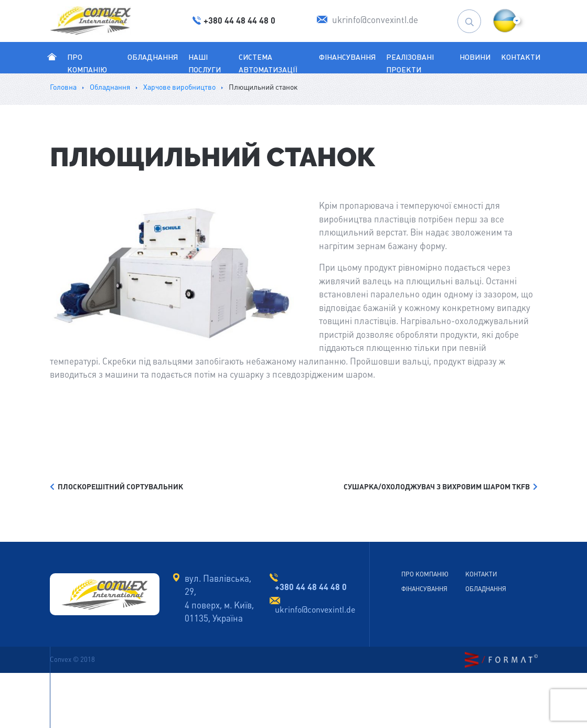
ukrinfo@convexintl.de (315, 610)
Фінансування (347, 57)
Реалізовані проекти (410, 63)
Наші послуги (205, 63)
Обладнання (153, 57)
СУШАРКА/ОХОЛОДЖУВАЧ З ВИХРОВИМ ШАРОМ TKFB (441, 487)
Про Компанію (87, 69)
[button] (505, 21)
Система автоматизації (268, 63)
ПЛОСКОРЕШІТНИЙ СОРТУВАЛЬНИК (116, 487)
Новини (475, 57)
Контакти (521, 57)
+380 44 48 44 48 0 (311, 587)
